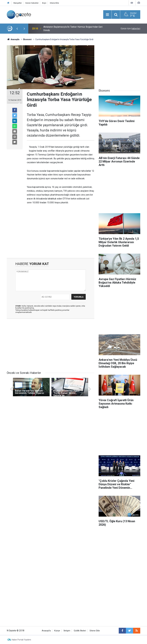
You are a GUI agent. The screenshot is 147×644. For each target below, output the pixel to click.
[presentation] (17, 29)
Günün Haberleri (32, 3)
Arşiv (44, 3)
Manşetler (18, 3)
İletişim (67, 631)
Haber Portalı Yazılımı (21, 640)
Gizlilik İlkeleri (80, 631)
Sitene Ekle (54, 3)
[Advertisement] (51, 234)
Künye (57, 631)
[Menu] (107, 15)
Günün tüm (130, 29)
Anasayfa (46, 631)
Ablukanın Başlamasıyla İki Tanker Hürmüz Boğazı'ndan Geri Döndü (73, 29)
